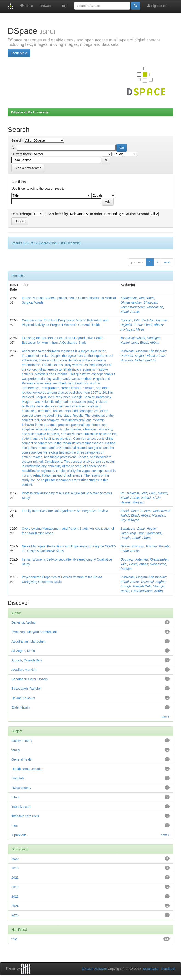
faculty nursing (22, 741)
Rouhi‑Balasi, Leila (134, 493)
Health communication (27, 769)
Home (27, 6)
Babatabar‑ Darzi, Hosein (138, 529)
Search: (17, 140)
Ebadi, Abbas (130, 312)
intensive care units (25, 816)
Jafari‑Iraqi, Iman (132, 533)
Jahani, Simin (151, 498)
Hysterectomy (21, 788)
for (14, 148)
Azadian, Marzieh (24, 670)
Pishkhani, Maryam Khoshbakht (143, 351)
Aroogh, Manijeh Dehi (136, 586)
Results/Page (22, 214)
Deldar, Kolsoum (132, 546)
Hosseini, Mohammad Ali (138, 360)
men (15, 826)
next (167, 262)
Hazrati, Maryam (132, 502)
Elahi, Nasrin (158, 493)
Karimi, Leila (129, 343)
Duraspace (151, 969)
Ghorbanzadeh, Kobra (147, 591)
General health (22, 759)
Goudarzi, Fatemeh (134, 559)
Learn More (19, 53)
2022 (15, 896)
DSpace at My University (30, 112)
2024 (15, 906)
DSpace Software (95, 969)
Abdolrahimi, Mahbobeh (137, 298)
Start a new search (28, 168)
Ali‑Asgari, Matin (132, 329)
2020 (15, 859)
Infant (16, 797)
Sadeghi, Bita (130, 320)
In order (96, 214)
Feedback (168, 969)
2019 (15, 887)
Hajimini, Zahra (131, 325)
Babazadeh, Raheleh (27, 689)
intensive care (21, 807)
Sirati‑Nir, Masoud (154, 320)
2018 (15, 868)
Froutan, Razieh (157, 546)
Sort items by (58, 214)
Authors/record (137, 214)
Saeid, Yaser (129, 511)
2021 (15, 878)
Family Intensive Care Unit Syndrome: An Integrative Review (65, 511)
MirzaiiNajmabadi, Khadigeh (140, 338)
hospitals (18, 778)
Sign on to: (158, 6)
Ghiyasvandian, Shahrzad (139, 302)
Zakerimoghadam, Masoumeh (142, 307)
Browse (47, 6)
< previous (19, 835)
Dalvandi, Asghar (133, 356)
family (16, 750)
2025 (15, 915)
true (14, 939)
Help (64, 6)
